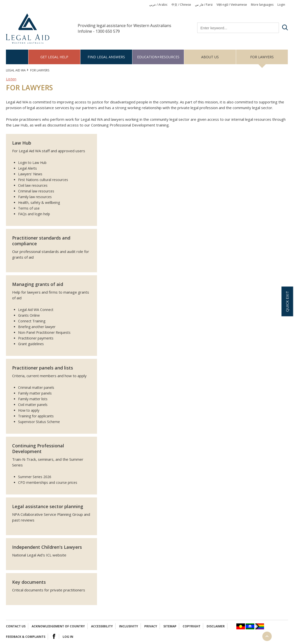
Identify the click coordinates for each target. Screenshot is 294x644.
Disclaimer (216, 626)
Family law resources (35, 197)
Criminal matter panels (36, 387)
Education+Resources (158, 57)
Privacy (151, 626)
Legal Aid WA (16, 70)
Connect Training (32, 321)
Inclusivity (129, 626)
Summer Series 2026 (35, 477)
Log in (68, 637)
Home (17, 57)
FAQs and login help (34, 214)
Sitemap (170, 626)
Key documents (29, 582)
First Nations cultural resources (43, 180)
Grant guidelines (31, 344)
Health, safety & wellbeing (39, 202)
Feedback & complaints (26, 637)
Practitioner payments (36, 338)
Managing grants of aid (38, 284)
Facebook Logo (54, 636)
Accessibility (102, 626)
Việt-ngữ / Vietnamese (232, 5)
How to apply (29, 410)
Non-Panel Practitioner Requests (44, 332)
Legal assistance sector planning (48, 506)
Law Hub (22, 143)
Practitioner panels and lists (43, 368)
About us (210, 57)
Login (281, 5)
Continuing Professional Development (38, 448)
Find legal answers (106, 57)
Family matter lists (33, 399)
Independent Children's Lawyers (47, 547)
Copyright (192, 626)
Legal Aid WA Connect (36, 310)
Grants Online (29, 315)
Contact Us (16, 626)
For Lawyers (262, 57)
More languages (262, 5)
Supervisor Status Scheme (39, 422)
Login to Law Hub (32, 163)
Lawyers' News (30, 174)
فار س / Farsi (204, 5)
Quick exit (287, 301)
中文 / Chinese (181, 5)
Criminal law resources (36, 191)
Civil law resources (33, 185)
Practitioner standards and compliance (41, 241)
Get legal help (54, 57)
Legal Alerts (27, 168)
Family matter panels (35, 393)
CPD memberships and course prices (48, 482)
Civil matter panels (33, 405)
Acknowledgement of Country (58, 626)
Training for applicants (36, 416)
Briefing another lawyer (37, 327)
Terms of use (29, 208)
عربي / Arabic (158, 5)
